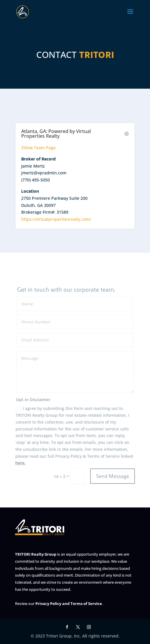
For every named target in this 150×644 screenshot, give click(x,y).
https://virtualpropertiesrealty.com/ (56, 219)
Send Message (113, 476)
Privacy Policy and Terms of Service (69, 604)
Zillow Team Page (38, 148)
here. (21, 463)
